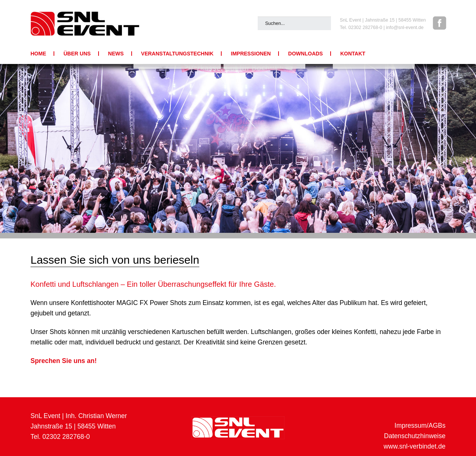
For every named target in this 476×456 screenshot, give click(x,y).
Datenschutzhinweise (415, 436)
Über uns (77, 54)
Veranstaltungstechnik (177, 54)
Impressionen (251, 54)
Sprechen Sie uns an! (64, 361)
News (116, 54)
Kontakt (353, 54)
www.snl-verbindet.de (415, 446)
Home (38, 54)
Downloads (305, 54)
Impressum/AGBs (420, 426)
